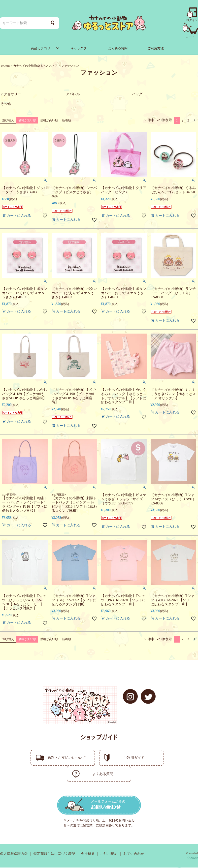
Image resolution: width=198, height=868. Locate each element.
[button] (195, 121)
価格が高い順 (49, 121)
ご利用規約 (109, 854)
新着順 (66, 121)
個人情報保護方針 (14, 854)
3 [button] (188, 121)
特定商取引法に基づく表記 (54, 854)
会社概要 (88, 854)
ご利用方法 (156, 48)
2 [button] (182, 121)
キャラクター (80, 48)
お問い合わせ (134, 854)
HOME (6, 66)
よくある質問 (118, 48)
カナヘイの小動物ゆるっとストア (35, 66)
